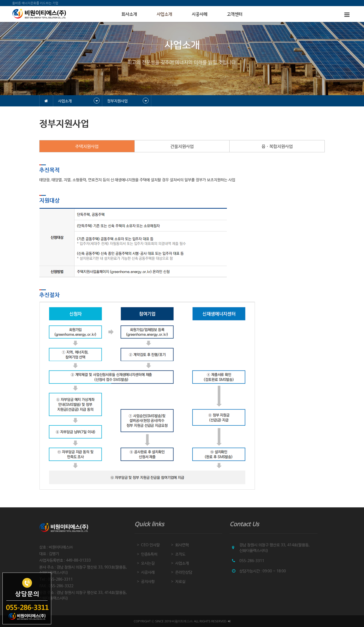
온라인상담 (184, 572)
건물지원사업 (182, 146)
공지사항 (148, 581)
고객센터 (235, 14)
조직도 (180, 554)
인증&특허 (149, 554)
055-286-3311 (252, 561)
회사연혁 (182, 545)
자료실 (180, 581)
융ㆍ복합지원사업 (277, 146)
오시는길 (148, 563)
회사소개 (129, 14)
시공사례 (200, 14)
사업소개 (164, 14)
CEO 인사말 (150, 545)
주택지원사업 (87, 146)
